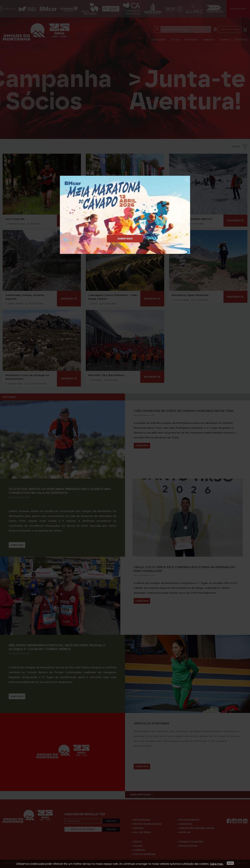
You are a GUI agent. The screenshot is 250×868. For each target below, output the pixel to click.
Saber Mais (125, 239)
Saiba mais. (217, 864)
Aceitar (230, 863)
